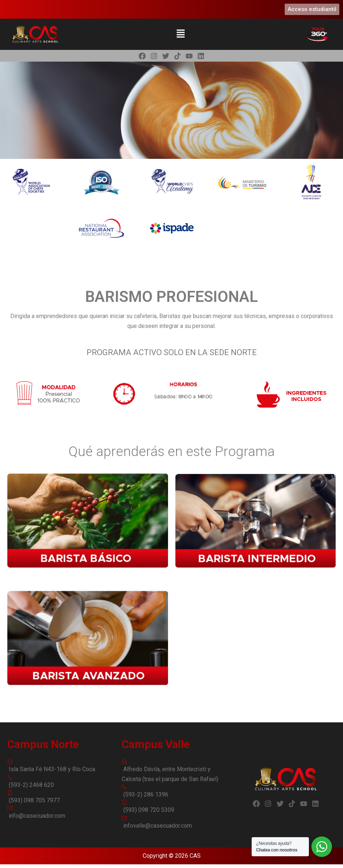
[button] (180, 34)
